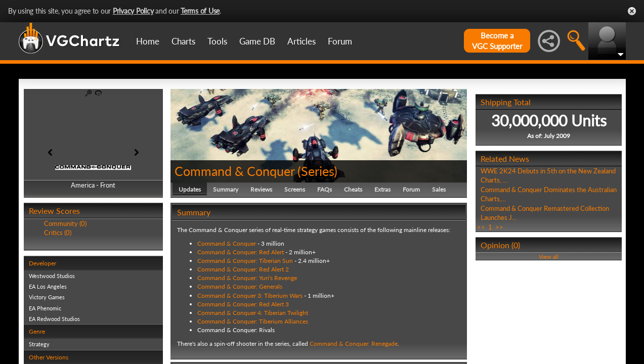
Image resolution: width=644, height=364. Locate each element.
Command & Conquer (234, 171)
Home (148, 41)
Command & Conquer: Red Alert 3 (243, 304)
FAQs (325, 189)
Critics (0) (58, 233)
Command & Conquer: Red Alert (241, 252)
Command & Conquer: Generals (240, 286)
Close (632, 11)
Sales (439, 189)
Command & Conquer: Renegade (354, 344)
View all (549, 257)
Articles (302, 41)
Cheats (353, 189)
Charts (183, 41)
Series (317, 171)
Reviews (261, 189)
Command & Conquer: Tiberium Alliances (253, 321)
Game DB (257, 41)
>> (499, 227)
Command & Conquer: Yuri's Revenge (247, 278)
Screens (295, 189)
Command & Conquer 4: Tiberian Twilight (253, 313)
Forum (340, 41)
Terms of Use (200, 11)
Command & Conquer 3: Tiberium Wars (250, 295)
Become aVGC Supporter (497, 41)
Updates (190, 189)
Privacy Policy (133, 11)
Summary (226, 189)
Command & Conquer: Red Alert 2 (243, 269)
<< (481, 227)
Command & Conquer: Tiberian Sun (245, 261)
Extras (382, 189)
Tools (217, 41)
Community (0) (65, 223)
